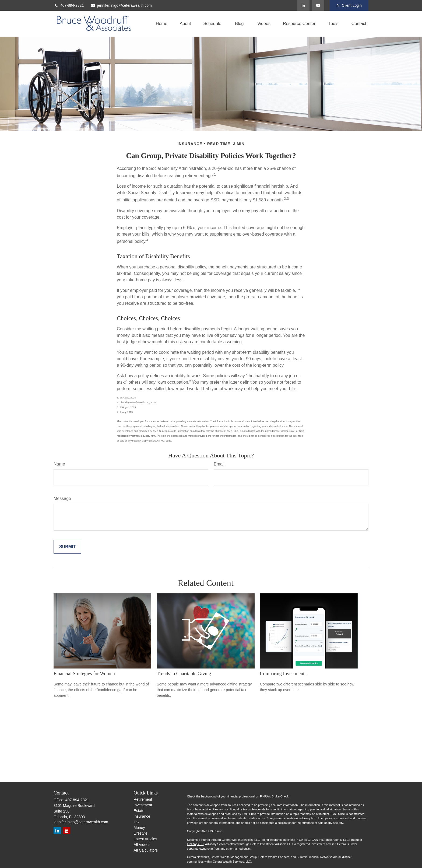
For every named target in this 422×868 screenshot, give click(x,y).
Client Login (349, 6)
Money (139, 828)
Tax (137, 822)
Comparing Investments (283, 674)
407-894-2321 (69, 5)
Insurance (142, 816)
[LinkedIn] (303, 5)
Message (62, 498)
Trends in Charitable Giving (184, 674)
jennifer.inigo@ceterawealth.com (121, 5)
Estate (139, 811)
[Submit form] (67, 547)
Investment (143, 805)
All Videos (142, 845)
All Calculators (146, 850)
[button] (162, 24)
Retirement (143, 799)
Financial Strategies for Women (84, 674)
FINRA (191, 844)
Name (59, 464)
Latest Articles (145, 839)
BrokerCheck (280, 796)
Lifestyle (141, 833)
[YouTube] (318, 5)
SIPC (200, 844)
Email (219, 464)
